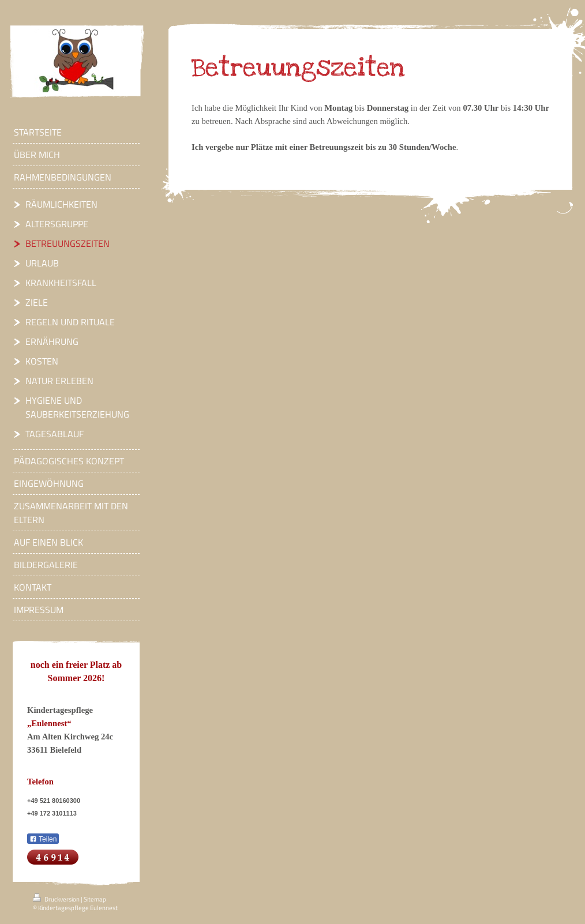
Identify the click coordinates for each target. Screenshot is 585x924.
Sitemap (95, 899)
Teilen (43, 839)
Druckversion (57, 899)
